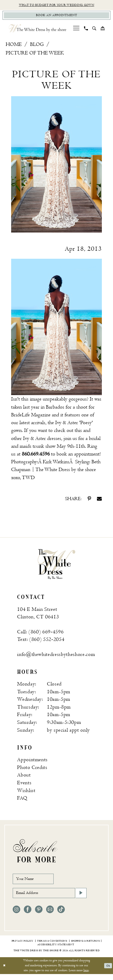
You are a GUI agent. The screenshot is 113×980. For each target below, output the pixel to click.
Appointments (32, 761)
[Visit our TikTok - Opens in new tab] (61, 915)
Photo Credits (32, 769)
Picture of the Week (35, 55)
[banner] (56, 565)
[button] (76, 30)
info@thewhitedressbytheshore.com (56, 656)
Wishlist (26, 792)
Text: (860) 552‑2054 (41, 641)
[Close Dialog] (5, 971)
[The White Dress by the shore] (38, 30)
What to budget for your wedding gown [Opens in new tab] (56, 5)
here (86, 976)
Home (14, 46)
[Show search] (94, 30)
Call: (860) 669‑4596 (40, 633)
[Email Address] (50, 898)
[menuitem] (76, 30)
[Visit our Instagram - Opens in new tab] (16, 915)
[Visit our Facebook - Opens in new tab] (28, 915)
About (24, 777)
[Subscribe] (80, 898)
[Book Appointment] (56, 17)
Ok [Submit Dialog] (107, 971)
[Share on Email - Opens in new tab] (99, 501)
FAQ (22, 800)
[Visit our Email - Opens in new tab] (50, 915)
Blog (37, 46)
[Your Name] (37, 881)
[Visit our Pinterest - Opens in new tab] (39, 915)
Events (24, 785)
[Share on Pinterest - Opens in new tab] (89, 501)
